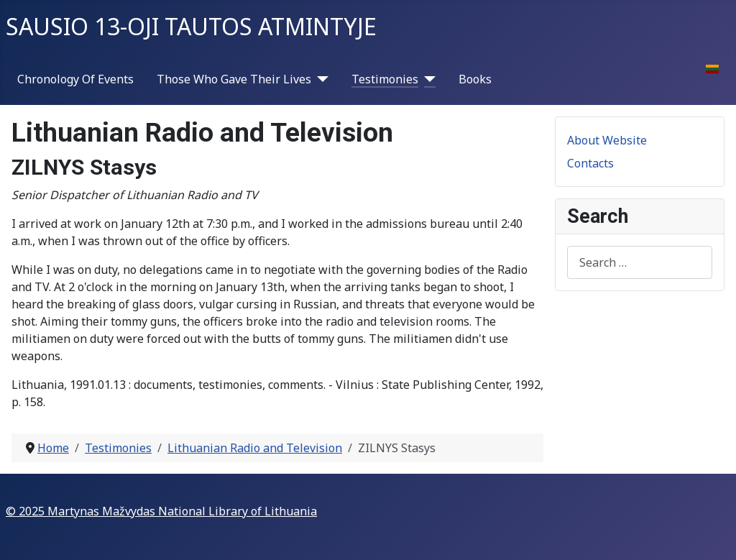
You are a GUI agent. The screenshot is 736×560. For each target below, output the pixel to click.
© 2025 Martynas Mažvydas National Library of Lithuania (161, 511)
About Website (607, 140)
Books (475, 79)
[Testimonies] (427, 79)
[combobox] (640, 262)
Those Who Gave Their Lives (234, 79)
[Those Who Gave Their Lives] (320, 79)
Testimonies (385, 79)
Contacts (590, 163)
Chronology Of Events (75, 79)
